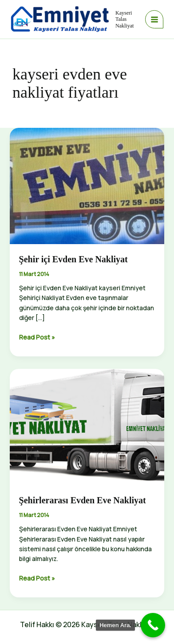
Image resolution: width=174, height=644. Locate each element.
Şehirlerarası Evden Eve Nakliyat (83, 500)
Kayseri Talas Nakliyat (125, 19)
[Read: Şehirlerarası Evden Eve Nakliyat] (87, 426)
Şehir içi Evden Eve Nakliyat (73, 259)
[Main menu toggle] (154, 19)
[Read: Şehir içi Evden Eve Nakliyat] (87, 185)
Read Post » (37, 337)
